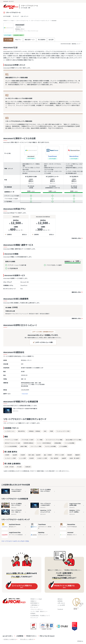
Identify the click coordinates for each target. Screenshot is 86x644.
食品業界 (15, 455)
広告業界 (31, 458)
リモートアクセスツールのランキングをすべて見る (15, 541)
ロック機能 (40, 440)
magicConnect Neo (15, 533)
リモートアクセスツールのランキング (40, 21)
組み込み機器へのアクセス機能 (73, 440)
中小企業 (19, 467)
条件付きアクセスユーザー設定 (12, 443)
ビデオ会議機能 (63, 446)
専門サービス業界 (60, 455)
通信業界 (70, 455)
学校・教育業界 (54, 458)
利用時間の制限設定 (29, 443)
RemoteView (74, 156)
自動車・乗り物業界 (75, 458)
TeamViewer (52, 156)
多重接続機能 (58, 443)
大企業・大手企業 (9, 467)
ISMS (45, 431)
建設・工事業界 (48, 455)
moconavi (20, 25)
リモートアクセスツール (22, 21)
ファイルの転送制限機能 (11, 446)
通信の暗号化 (21, 431)
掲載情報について (71, 44)
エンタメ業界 (23, 458)
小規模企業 (28, 467)
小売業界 (7, 455)
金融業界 (64, 458)
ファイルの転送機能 (69, 443)
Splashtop (41, 533)
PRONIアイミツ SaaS (9, 21)
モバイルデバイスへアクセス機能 (54, 440)
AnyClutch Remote (15, 525)
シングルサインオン (10, 431)
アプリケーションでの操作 (11, 440)
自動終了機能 (24, 446)
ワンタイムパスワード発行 (63, 431)
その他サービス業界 (42, 458)
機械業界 (78, 455)
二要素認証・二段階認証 (34, 431)
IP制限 (51, 431)
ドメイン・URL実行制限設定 (44, 443)
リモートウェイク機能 (36, 446)
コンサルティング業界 (10, 458)
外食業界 (23, 455)
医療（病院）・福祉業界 (34, 455)
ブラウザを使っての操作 (27, 440)
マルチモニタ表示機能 (50, 446)
